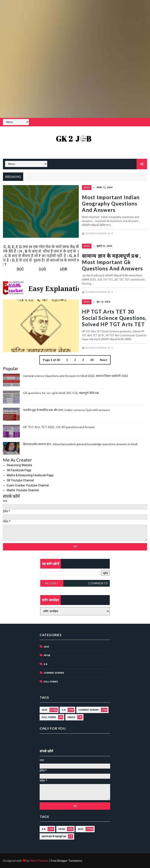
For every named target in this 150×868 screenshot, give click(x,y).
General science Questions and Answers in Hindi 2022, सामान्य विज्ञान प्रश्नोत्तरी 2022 (76, 376)
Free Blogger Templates (67, 861)
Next (103, 360)
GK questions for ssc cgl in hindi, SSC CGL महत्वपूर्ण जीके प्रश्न (61, 393)
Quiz (87, 188)
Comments (98, 583)
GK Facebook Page (19, 470)
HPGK (47, 655)
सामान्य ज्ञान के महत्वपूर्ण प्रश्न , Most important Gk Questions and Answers (112, 262)
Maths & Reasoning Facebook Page (30, 475)
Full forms (51, 682)
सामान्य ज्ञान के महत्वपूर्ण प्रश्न (54, 837)
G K (46, 664)
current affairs (54, 673)
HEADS (71, 717)
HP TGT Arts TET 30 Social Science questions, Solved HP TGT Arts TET (114, 318)
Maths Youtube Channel (23, 490)
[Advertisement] (75, 29)
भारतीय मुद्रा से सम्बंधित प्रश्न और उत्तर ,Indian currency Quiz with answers (66, 410)
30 (92, 360)
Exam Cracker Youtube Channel (28, 485)
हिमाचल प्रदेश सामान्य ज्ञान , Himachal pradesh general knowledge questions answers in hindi (80, 444)
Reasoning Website (19, 465)
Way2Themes (39, 861)
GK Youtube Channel (20, 480)
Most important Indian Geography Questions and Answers (111, 204)
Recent (52, 583)
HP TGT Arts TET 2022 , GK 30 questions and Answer (59, 427)
